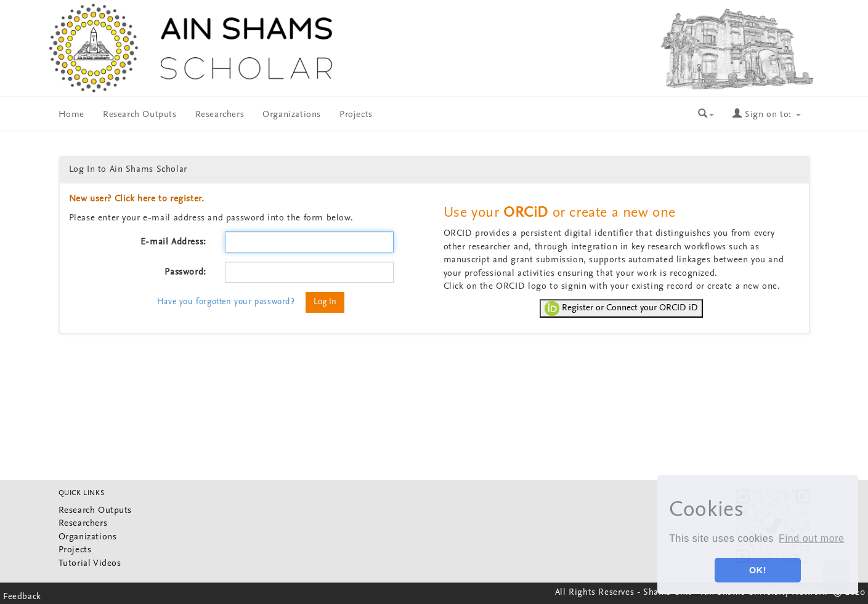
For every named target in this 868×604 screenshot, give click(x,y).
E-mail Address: (173, 242)
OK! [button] (758, 570)
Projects (356, 115)
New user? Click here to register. (137, 199)
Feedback (22, 597)
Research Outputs (140, 115)
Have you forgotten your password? (226, 302)
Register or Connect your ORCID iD (621, 308)
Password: (185, 272)
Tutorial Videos (90, 564)
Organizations (292, 115)
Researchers (220, 115)
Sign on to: (766, 115)
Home (71, 115)
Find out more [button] (812, 538)
